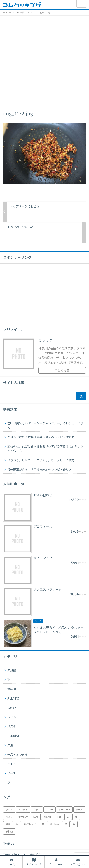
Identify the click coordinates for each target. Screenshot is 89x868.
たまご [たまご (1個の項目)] (37, 810)
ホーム (11, 862)
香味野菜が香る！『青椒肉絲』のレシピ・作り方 (39, 470)
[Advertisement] (44, 62)
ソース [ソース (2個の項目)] (79, 810)
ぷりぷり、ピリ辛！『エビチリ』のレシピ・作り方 (41, 460)
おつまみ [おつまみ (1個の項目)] (23, 810)
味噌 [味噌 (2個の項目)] (36, 817)
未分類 (12, 670)
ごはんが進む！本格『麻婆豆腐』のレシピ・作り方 (41, 437)
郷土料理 (13, 699)
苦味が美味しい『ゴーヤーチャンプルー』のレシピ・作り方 (45, 426)
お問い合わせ (78, 862)
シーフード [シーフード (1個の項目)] (65, 810)
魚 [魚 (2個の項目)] (74, 824)
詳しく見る (62, 371)
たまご (12, 764)
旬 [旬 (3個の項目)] (68, 817)
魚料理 (12, 689)
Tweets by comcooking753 (22, 854)
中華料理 (13, 736)
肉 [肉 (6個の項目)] (43, 824)
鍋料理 (12, 708)
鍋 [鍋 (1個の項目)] (66, 824)
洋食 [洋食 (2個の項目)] (8, 824)
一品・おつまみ (18, 755)
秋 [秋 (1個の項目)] (17, 824)
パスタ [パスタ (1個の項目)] (9, 817)
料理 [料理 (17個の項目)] (59, 817)
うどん (12, 717)
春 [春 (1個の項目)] (76, 817)
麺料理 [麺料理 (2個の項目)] (9, 832)
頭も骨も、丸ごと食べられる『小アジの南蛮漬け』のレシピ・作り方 (45, 449)
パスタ (12, 727)
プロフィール (56, 862)
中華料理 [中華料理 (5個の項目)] (23, 817)
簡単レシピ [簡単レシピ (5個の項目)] (30, 824)
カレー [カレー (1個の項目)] (50, 810)
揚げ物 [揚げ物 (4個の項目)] (47, 817)
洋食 (10, 745)
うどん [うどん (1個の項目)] (9, 810)
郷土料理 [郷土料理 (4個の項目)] (54, 824)
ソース (12, 774)
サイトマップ (33, 862)
